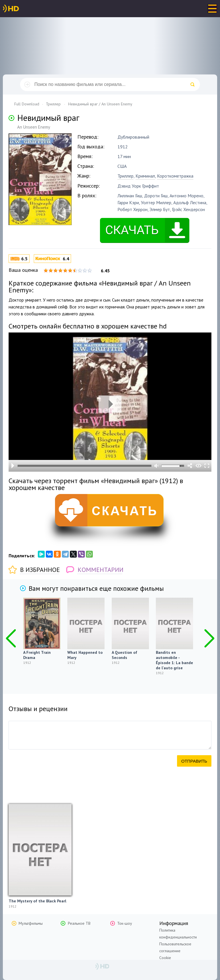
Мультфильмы (31, 923)
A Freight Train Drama (37, 655)
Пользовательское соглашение (175, 947)
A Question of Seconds (124, 655)
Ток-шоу (125, 923)
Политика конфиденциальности (178, 934)
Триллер (125, 176)
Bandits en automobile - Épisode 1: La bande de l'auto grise (174, 660)
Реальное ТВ (79, 923)
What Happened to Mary (85, 655)
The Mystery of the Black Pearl (37, 901)
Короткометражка (175, 176)
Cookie (165, 958)
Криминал (145, 176)
